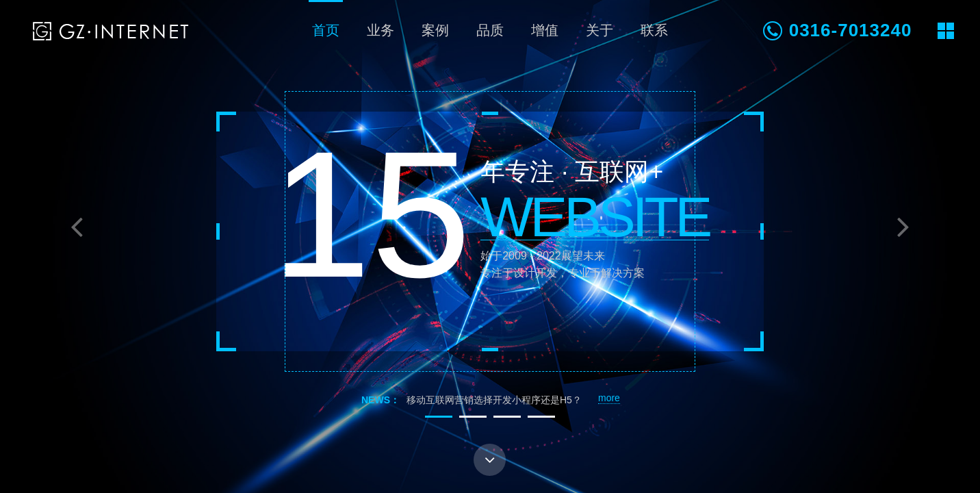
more (609, 398)
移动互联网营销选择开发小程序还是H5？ (494, 400)
